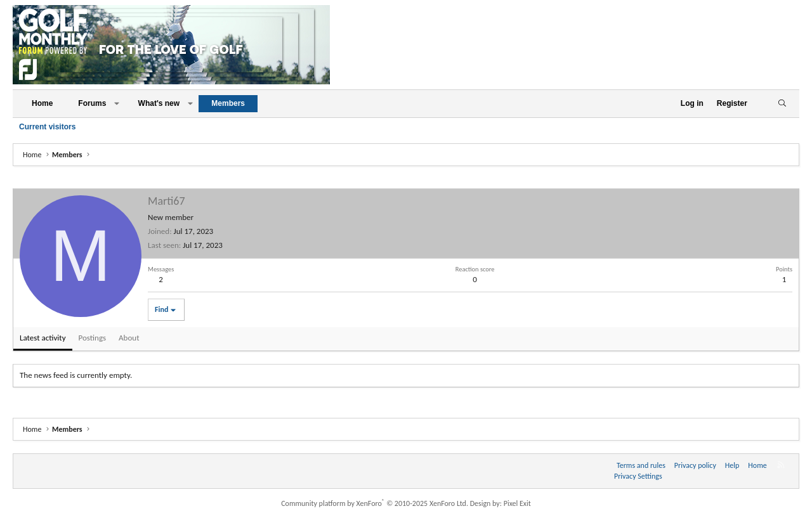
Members (228, 103)
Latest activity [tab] (43, 338)
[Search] (782, 104)
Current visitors (47, 127)
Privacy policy (695, 465)
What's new (159, 103)
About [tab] (129, 338)
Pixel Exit (517, 503)
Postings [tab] (93, 338)
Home (42, 103)
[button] (117, 104)
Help (732, 465)
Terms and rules (641, 465)
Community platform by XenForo (375, 503)
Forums (92, 103)
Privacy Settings (638, 476)
